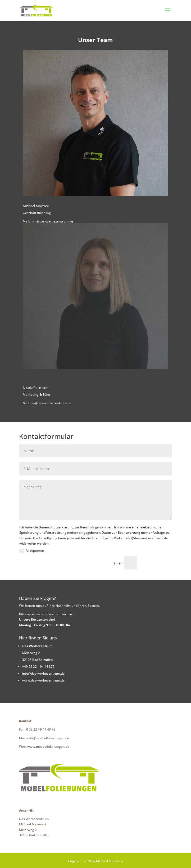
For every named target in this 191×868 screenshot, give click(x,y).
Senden (157, 562)
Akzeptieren (32, 551)
